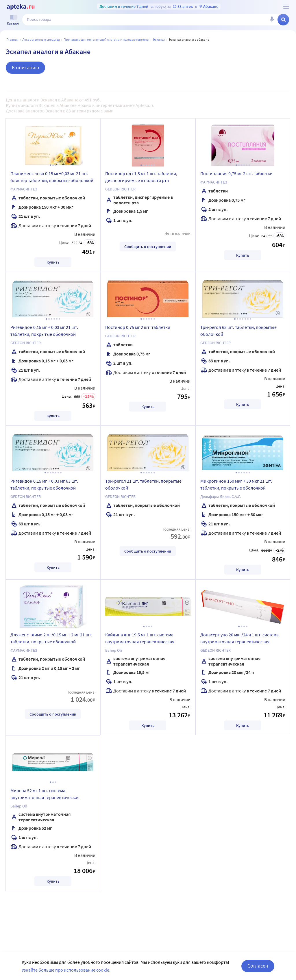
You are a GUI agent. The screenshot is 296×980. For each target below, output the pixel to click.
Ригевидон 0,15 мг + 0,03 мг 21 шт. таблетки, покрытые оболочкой (44, 331)
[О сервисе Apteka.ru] (286, 7)
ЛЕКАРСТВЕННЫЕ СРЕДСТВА (41, 39)
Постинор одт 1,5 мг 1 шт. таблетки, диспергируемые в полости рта (141, 177)
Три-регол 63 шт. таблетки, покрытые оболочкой (238, 331)
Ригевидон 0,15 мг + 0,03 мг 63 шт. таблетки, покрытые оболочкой (44, 484)
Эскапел (159, 39)
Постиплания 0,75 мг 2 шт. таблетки (236, 173)
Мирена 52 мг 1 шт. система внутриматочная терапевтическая (45, 794)
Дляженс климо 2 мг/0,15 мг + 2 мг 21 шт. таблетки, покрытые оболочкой (51, 638)
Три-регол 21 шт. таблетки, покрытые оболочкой (143, 484)
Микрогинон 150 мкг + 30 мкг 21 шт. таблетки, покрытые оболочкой (236, 484)
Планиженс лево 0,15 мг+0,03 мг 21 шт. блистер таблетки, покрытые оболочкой (52, 177)
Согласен (258, 966)
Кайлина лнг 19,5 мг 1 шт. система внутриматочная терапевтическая (140, 638)
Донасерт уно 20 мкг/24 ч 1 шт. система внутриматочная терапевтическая (239, 638)
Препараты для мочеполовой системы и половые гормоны (106, 39)
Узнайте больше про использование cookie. (66, 970)
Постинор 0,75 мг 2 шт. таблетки (138, 327)
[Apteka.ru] (21, 7)
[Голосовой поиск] (272, 20)
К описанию (25, 67)
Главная (12, 39)
